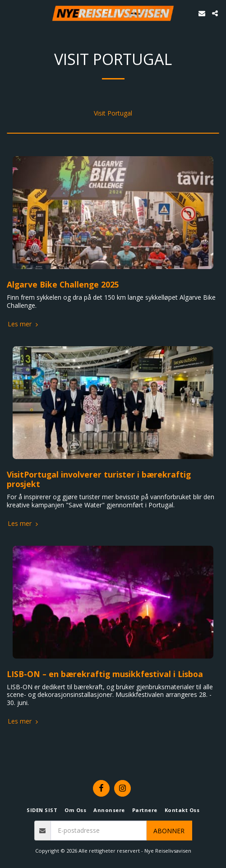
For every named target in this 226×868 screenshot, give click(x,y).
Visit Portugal (113, 113)
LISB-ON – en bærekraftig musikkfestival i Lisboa (105, 674)
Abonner (169, 831)
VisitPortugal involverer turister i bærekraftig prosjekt (99, 479)
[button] (10, 13)
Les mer (24, 324)
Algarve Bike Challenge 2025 (63, 284)
